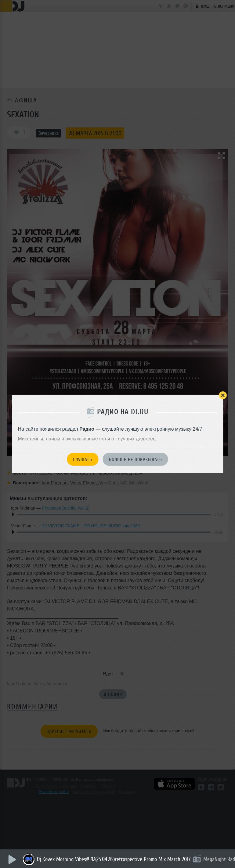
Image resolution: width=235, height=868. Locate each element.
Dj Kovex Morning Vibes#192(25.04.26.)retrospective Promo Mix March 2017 (114, 859)
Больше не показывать (136, 460)
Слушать (83, 460)
